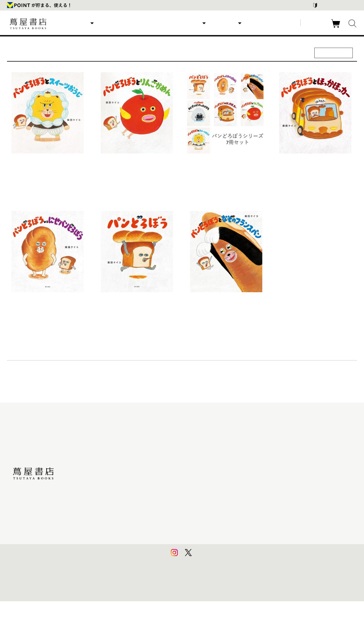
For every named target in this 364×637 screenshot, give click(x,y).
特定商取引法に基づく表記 (201, 509)
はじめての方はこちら (338, 5)
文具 (89, 473)
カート (337, 27)
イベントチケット (101, 521)
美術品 (91, 438)
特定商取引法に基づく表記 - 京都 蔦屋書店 (216, 521)
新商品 (112, 23)
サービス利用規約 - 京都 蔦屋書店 (207, 485)
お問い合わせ (188, 461)
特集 (170, 23)
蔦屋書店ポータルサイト (290, 438)
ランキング (142, 23)
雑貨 (89, 485)
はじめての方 (188, 438)
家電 (89, 497)
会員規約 (184, 497)
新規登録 (287, 23)
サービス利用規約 (192, 473)
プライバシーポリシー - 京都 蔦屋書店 (212, 545)
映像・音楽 (95, 461)
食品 (89, 509)
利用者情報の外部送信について (205, 557)
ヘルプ (182, 450)
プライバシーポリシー (197, 533)
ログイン (314, 23)
